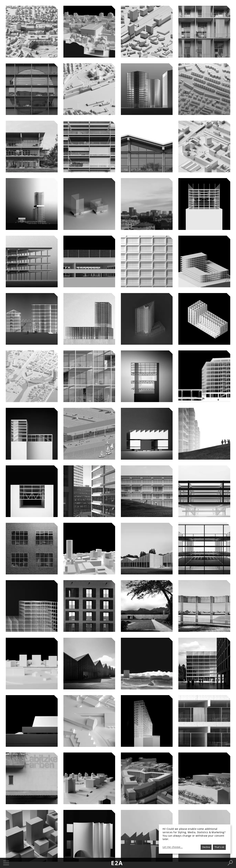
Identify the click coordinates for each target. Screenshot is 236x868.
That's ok (219, 847)
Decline (206, 847)
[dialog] (195, 839)
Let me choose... (173, 847)
